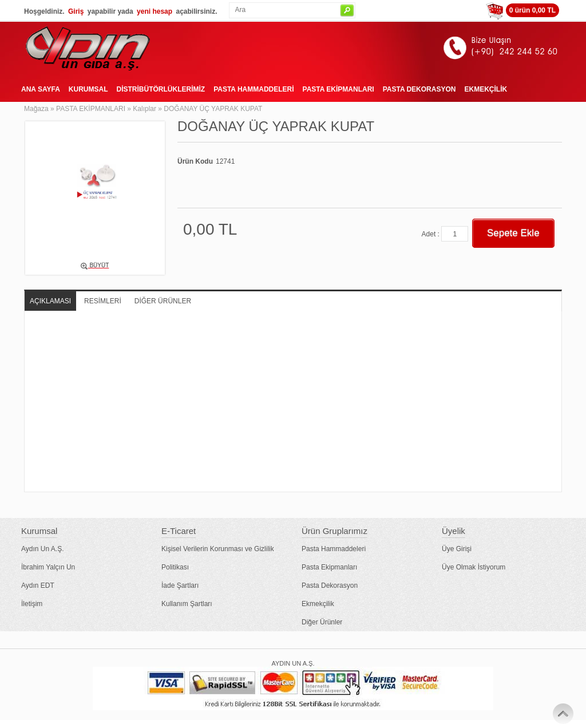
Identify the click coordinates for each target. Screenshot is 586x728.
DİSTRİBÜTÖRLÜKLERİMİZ (161, 89)
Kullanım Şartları (187, 604)
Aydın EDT (38, 585)
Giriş (76, 11)
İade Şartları (180, 585)
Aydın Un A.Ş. (43, 549)
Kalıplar (144, 109)
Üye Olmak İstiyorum (474, 567)
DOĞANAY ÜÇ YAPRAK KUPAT (213, 109)
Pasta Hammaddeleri (334, 549)
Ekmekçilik (318, 604)
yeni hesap (155, 11)
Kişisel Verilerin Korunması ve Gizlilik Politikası (218, 558)
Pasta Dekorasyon (330, 585)
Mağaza (36, 109)
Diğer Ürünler (322, 622)
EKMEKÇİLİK (486, 89)
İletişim (32, 604)
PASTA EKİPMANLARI (338, 89)
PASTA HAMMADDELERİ (254, 89)
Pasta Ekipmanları (329, 567)
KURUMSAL (88, 89)
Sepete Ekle (513, 233)
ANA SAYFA (41, 89)
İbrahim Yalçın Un (48, 567)
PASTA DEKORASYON (419, 89)
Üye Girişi (457, 549)
